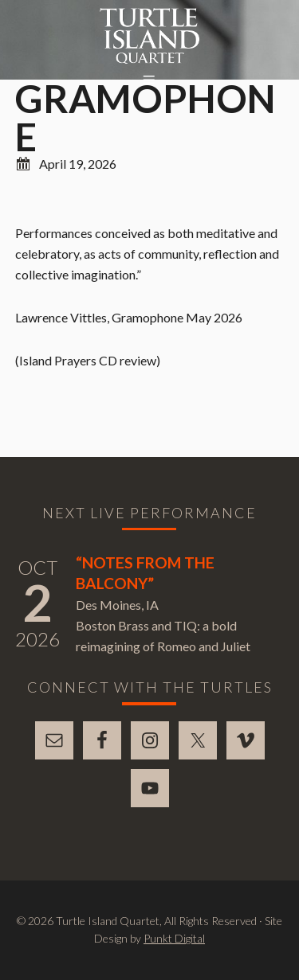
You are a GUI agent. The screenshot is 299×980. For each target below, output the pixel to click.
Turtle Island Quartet (149, 36)
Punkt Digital (174, 938)
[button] (150, 80)
